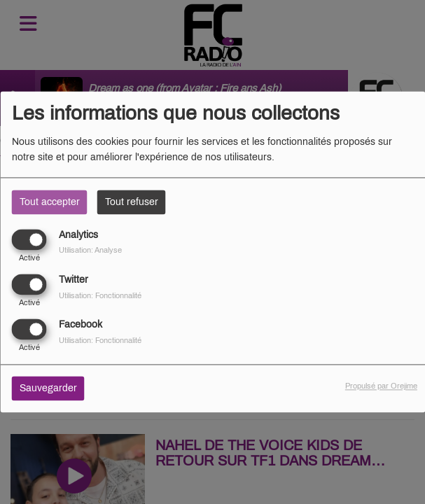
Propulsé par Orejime (381, 386)
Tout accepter (50, 202)
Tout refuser (132, 202)
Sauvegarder (48, 389)
